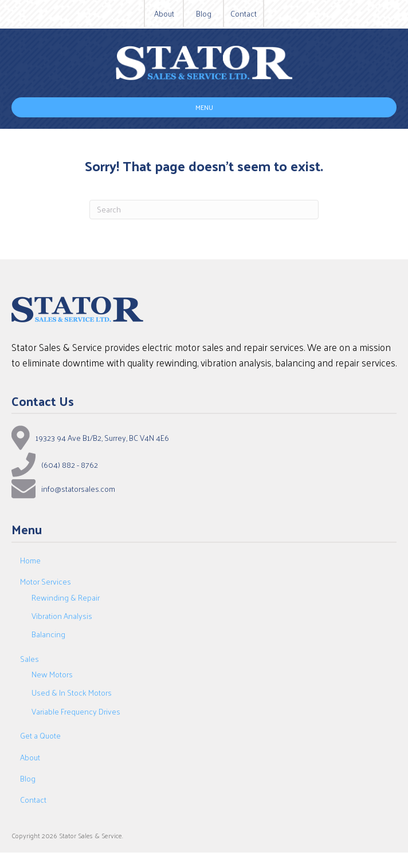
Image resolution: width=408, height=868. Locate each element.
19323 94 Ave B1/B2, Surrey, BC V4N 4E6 (102, 438)
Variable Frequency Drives (76, 711)
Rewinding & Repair (66, 597)
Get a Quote (40, 735)
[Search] (204, 210)
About (164, 14)
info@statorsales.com (78, 489)
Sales (30, 659)
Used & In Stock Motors (72, 693)
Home (30, 560)
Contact (244, 14)
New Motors (52, 674)
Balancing (48, 634)
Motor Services (46, 581)
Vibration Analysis (62, 616)
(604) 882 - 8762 (70, 465)
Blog (204, 14)
